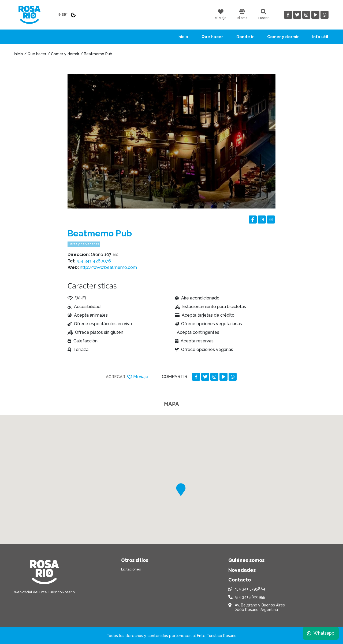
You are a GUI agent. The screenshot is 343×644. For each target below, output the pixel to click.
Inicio (183, 37)
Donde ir (245, 37)
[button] (181, 490)
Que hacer (212, 37)
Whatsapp (321, 633)
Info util (320, 37)
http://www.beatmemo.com (108, 267)
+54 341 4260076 (94, 261)
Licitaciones (131, 569)
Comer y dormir (283, 37)
